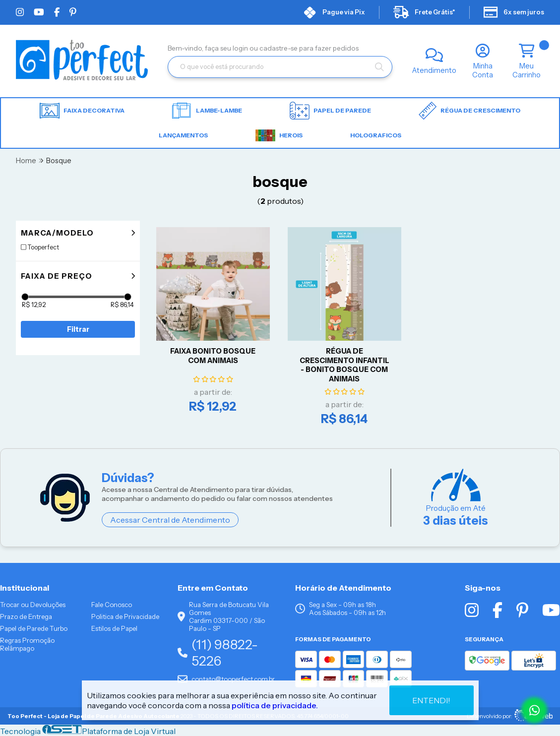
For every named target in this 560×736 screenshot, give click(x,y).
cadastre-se (279, 48)
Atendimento (434, 70)
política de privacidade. (275, 705)
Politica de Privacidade (125, 616)
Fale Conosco (112, 605)
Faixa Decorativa (82, 111)
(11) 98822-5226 (218, 653)
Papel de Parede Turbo (34, 628)
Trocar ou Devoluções (33, 605)
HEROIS (279, 135)
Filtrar (78, 329)
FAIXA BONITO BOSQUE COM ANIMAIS (213, 356)
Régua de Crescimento (469, 111)
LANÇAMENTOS (183, 135)
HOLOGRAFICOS (376, 135)
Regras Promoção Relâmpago (27, 644)
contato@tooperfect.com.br (226, 679)
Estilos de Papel (114, 628)
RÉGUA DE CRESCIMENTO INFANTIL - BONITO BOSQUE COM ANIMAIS (344, 365)
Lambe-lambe (207, 111)
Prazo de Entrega (26, 616)
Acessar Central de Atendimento (170, 520)
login (241, 48)
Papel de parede (330, 111)
